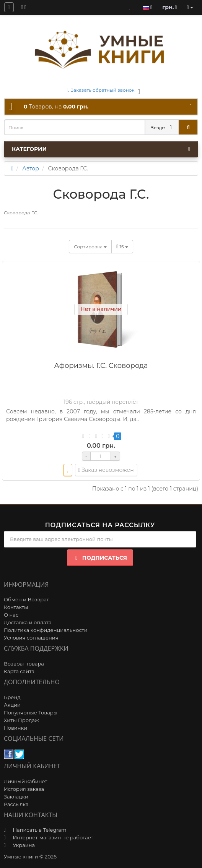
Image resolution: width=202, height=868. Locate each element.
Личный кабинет (25, 781)
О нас (11, 615)
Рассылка (16, 804)
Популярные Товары (31, 713)
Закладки (16, 797)
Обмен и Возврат (26, 599)
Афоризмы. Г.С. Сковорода (101, 366)
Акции (12, 705)
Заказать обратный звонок (101, 90)
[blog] (24, 7)
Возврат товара (24, 664)
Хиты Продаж (21, 720)
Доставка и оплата (28, 622)
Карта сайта (19, 671)
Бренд (12, 697)
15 (122, 247)
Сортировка (90, 247)
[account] (190, 7)
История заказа (24, 789)
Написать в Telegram (39, 830)
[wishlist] (68, 470)
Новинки (15, 728)
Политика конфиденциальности (46, 630)
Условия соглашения (31, 638)
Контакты (16, 607)
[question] (9, 7)
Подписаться (100, 558)
